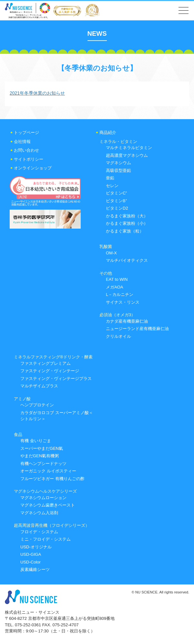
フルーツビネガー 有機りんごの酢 (52, 479)
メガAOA (114, 287)
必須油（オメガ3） (117, 315)
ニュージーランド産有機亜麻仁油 (137, 329)
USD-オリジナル (36, 547)
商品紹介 (108, 133)
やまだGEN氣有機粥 (40, 456)
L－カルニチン (120, 294)
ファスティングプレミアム (46, 363)
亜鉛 (110, 178)
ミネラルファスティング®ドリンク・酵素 (53, 357)
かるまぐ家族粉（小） (127, 223)
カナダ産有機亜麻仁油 (127, 321)
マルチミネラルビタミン (129, 148)
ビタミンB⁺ (116, 201)
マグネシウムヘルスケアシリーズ (45, 491)
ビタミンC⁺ (116, 193)
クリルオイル (118, 336)
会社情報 (22, 142)
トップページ (26, 133)
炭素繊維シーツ (35, 569)
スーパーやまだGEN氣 (42, 448)
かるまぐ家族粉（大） (127, 216)
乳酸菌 (106, 246)
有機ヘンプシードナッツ (43, 464)
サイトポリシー (29, 159)
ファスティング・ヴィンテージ (50, 371)
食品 (18, 435)
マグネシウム (118, 163)
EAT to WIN (117, 279)
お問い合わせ (26, 150)
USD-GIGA (31, 554)
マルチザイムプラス (39, 386)
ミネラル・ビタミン (118, 142)
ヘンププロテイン (37, 405)
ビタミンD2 (117, 208)
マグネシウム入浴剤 (39, 513)
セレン (112, 186)
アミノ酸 (22, 399)
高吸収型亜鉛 (118, 170)
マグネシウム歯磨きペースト (48, 505)
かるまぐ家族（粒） (125, 231)
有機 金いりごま (36, 441)
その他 (106, 273)
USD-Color (31, 562)
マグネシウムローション (43, 498)
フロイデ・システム (39, 532)
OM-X (111, 253)
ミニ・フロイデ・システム (46, 539)
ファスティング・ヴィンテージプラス (56, 379)
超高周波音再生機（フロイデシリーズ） (52, 525)
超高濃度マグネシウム (127, 155)
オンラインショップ (33, 168)
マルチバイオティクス (127, 260)
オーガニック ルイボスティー (48, 471)
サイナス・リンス (123, 302)
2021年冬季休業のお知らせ (37, 93)
